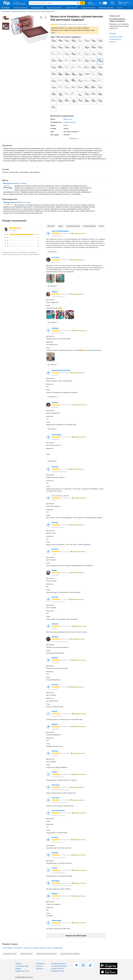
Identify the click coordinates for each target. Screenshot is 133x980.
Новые (61, 226)
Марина (55, 292)
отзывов (63, 24)
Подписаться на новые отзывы (77, 24)
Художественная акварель (70, 954)
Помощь (18, 963)
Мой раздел (92, 4)
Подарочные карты (88, 8)
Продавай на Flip (37, 8)
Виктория (56, 881)
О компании (40, 963)
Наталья (55, 467)
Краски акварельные (48, 11)
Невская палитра (70, 122)
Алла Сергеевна (58, 810)
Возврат (18, 968)
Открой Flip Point (72, 8)
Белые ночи (68, 119)
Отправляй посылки (20, 8)
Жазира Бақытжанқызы (61, 370)
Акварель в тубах (10, 954)
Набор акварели (26, 954)
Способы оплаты (115, 39)
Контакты (113, 42)
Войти (90, 2)
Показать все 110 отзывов (76, 936)
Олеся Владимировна (60, 231)
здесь (53, 32)
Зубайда (55, 328)
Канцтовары (6, 11)
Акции (119, 8)
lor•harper (56, 257)
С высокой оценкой (73, 226)
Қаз (101, 3)
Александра (57, 435)
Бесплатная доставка (106, 8)
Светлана (56, 785)
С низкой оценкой (89, 226)
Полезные (51, 226)
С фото (101, 226)
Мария (54, 570)
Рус (105, 3)
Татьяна (55, 402)
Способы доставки (116, 37)
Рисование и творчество (19, 11)
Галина (54, 711)
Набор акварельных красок (46, 954)
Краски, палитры (34, 11)
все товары (22, 183)
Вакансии (39, 968)
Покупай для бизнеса (54, 8)
